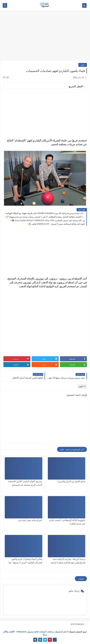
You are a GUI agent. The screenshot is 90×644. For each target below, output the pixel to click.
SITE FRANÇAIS (77, 624)
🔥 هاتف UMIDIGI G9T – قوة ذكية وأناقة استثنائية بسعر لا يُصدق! (57, 224)
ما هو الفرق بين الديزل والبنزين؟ (71, 481)
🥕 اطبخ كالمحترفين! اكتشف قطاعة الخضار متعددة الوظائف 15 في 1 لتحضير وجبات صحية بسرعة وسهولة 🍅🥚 (46, 217)
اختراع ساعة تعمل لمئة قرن (30, 520)
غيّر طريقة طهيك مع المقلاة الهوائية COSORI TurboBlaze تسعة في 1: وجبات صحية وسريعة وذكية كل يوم (46, 213)
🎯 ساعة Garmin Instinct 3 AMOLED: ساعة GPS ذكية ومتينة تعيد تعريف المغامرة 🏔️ (48, 220)
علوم (83, 65)
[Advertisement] (45, 37)
